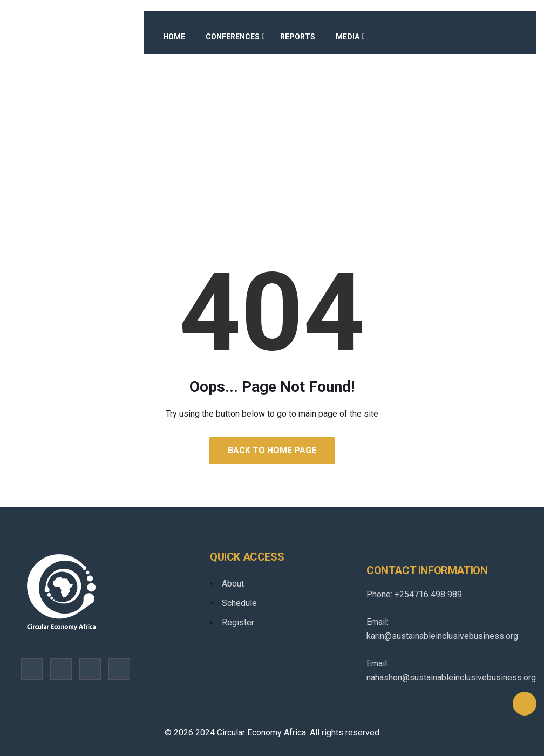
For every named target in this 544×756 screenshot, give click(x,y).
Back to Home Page (272, 450)
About (233, 584)
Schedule (239, 603)
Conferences (233, 37)
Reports (298, 37)
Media (348, 37)
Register (238, 622)
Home (174, 37)
